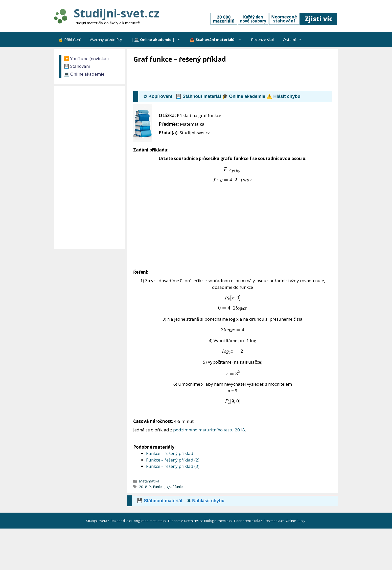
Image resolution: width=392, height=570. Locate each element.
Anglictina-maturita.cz (151, 521)
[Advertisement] (225, 78)
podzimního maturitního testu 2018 (209, 430)
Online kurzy (296, 521)
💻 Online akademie (84, 74)
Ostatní (295, 39)
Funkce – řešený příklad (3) (173, 466)
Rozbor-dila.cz (122, 521)
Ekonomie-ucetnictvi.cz (186, 521)
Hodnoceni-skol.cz (248, 521)
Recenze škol (262, 39)
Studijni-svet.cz (116, 13)
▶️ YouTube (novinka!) (86, 59)
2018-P (145, 487)
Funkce (159, 487)
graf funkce (176, 487)
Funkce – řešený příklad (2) (173, 460)
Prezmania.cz (274, 521)
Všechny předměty (106, 39)
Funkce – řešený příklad (170, 453)
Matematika (149, 481)
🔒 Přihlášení (70, 39)
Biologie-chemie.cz (219, 521)
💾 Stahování (77, 66)
